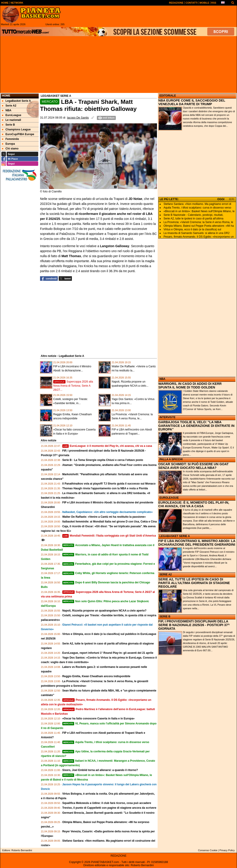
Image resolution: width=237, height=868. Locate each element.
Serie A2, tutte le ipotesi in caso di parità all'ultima (193, 219)
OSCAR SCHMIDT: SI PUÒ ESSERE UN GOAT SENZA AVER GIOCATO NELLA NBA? (193, 466)
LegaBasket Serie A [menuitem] (16, 101)
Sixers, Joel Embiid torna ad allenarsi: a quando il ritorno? (100, 770)
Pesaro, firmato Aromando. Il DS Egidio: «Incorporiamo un (199, 237)
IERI (232, 199)
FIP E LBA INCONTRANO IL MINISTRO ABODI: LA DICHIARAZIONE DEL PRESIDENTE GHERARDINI (197, 543)
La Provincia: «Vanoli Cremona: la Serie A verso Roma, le (198, 222)
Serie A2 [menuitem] (9, 106)
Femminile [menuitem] (10, 139)
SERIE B (165, 617)
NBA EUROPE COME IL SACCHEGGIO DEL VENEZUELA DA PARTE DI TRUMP (192, 102)
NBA (162, 379)
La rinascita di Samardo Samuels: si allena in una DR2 (197, 233)
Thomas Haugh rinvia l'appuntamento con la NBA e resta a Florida (105, 488)
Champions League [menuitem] (16, 129)
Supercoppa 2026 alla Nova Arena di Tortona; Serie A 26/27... (73, 386)
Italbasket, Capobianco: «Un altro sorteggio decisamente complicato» (107, 512)
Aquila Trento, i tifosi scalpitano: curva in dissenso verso (197, 208)
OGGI (221, 199)
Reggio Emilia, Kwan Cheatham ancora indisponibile (96, 676)
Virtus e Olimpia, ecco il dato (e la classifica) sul (192, 229)
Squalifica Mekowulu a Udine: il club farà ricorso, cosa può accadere (107, 803)
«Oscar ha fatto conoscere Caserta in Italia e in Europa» (98, 719)
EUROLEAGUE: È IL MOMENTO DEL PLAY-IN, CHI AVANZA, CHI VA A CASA (194, 504)
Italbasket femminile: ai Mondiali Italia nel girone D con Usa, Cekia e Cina (110, 522)
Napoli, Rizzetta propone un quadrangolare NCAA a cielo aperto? (104, 611)
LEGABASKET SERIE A (175, 536)
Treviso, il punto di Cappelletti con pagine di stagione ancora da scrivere (109, 808)
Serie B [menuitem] (8, 125)
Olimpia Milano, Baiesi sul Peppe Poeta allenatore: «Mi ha (199, 226)
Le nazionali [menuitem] (12, 120)
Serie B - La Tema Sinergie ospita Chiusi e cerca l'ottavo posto (103, 460)
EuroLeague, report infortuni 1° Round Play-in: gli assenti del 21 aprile (108, 653)
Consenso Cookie (208, 850)
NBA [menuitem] (7, 110)
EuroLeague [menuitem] (12, 115)
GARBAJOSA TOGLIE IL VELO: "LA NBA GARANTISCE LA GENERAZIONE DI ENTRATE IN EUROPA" (196, 426)
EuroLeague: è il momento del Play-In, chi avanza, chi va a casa (107, 446)
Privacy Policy (227, 850)
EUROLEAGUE (169, 498)
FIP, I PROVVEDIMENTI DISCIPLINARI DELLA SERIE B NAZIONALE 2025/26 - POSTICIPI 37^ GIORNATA (194, 625)
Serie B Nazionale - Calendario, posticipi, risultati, (193, 215)
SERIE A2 (166, 575)
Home (6, 96)
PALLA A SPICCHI (171, 459)
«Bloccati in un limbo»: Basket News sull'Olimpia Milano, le (199, 211)
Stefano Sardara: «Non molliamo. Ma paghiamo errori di (197, 204)
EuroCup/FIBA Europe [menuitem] (18, 134)
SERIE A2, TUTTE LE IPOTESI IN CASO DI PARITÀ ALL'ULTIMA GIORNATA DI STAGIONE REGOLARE (194, 583)
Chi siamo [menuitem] (10, 149)
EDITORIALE (168, 96)
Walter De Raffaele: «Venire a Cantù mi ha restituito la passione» (104, 517)
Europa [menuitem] (8, 144)
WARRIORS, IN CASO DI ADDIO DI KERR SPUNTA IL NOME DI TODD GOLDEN (190, 386)
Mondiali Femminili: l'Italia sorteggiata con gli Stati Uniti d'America (109, 536)
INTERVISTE (167, 417)
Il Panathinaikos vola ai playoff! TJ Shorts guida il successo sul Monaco (109, 484)
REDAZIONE (118, 856)
